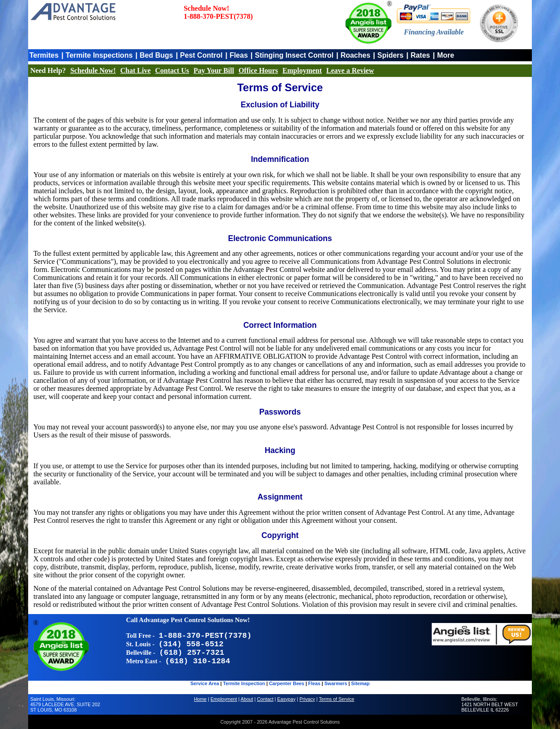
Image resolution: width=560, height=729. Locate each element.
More (446, 55)
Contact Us (172, 70)
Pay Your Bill (214, 70)
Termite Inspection (244, 683)
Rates (421, 55)
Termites (44, 55)
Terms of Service (336, 699)
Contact (265, 699)
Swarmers (336, 683)
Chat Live (135, 70)
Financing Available (434, 32)
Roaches (356, 55)
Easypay (286, 699)
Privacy (307, 699)
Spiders (390, 55)
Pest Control (201, 55)
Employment (302, 70)
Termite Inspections (99, 55)
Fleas (239, 55)
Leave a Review (350, 70)
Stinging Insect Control (294, 55)
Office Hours (258, 70)
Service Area (205, 683)
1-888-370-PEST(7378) (218, 16)
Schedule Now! (93, 70)
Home (200, 699)
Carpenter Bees (287, 683)
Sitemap (360, 683)
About (247, 699)
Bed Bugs (156, 55)
